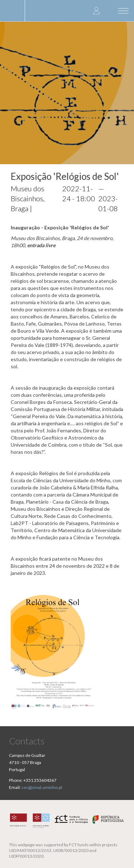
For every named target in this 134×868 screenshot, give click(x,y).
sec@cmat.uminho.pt (42, 787)
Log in (96, 11)
